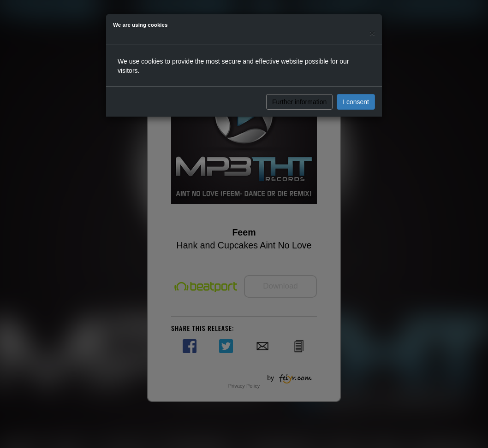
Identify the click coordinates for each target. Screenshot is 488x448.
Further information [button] (299, 102)
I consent (356, 102)
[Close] (372, 33)
